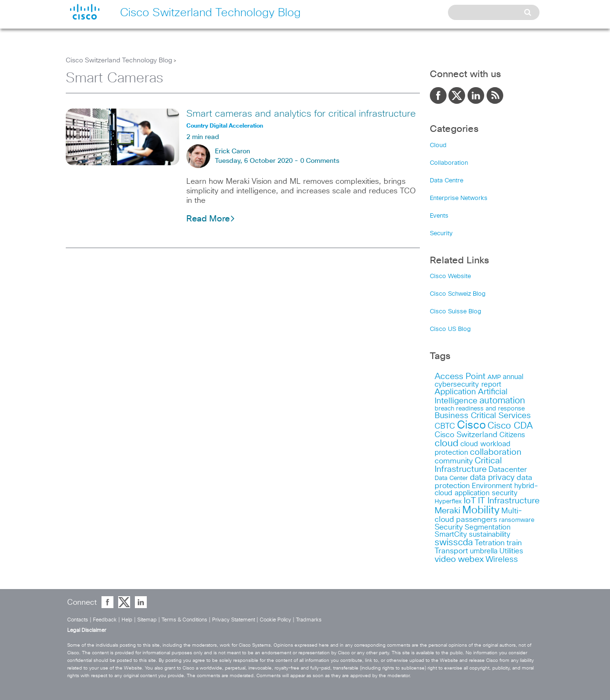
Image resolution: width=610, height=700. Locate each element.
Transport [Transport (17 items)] (451, 551)
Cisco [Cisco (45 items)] (471, 425)
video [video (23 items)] (445, 560)
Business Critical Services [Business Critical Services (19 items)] (483, 416)
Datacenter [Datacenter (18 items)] (508, 470)
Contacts (78, 620)
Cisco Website (450, 276)
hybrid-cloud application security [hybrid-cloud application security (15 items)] (486, 490)
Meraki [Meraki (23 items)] (447, 511)
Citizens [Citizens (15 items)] (512, 435)
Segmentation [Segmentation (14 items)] (488, 527)
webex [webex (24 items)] (471, 559)
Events (439, 216)
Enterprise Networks (459, 198)
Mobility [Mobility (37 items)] (481, 510)
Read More (211, 219)
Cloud (438, 145)
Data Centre (447, 181)
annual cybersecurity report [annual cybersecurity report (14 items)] (479, 381)
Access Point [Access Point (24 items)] (460, 376)
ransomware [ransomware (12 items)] (517, 520)
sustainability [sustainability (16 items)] (490, 535)
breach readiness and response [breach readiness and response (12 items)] (480, 409)
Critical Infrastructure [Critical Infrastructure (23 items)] (468, 465)
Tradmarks (309, 620)
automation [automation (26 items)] (502, 401)
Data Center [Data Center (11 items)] (451, 478)
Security (441, 234)
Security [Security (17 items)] (449, 527)
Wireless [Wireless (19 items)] (502, 560)
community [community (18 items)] (454, 461)
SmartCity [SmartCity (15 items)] (451, 535)
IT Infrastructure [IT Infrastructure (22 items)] (509, 501)
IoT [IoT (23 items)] (470, 501)
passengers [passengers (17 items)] (477, 520)
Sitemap (147, 620)
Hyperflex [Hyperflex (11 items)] (448, 502)
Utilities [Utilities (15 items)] (511, 551)
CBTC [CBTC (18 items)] (445, 426)
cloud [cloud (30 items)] (447, 443)
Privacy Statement (234, 620)
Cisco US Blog (450, 329)
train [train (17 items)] (514, 543)
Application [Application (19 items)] (455, 392)
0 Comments (320, 161)
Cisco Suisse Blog (456, 312)
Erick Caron (233, 151)
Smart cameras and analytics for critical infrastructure (301, 114)
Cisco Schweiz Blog (458, 294)
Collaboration (449, 163)
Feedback (105, 620)
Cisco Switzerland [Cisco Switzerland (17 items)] (466, 435)
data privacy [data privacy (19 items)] (492, 478)
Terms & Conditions (184, 620)
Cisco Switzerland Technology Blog (119, 60)
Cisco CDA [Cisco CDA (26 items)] (510, 426)
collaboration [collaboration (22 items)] (496, 452)
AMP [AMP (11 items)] (494, 377)
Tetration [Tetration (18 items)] (490, 543)
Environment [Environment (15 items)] (492, 486)
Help (127, 620)
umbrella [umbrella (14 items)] (484, 551)
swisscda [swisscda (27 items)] (454, 543)
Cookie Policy (275, 620)
